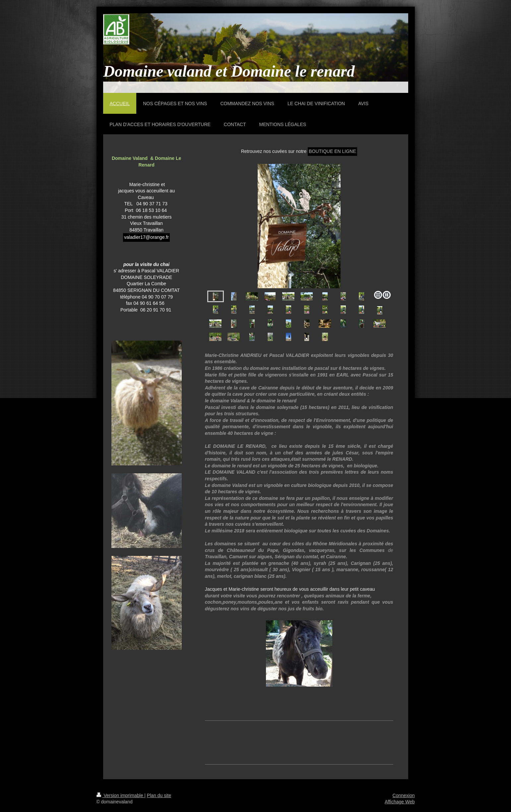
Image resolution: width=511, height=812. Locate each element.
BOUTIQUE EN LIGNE (332, 151)
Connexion (404, 795)
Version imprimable (121, 795)
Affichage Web (400, 802)
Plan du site (159, 795)
